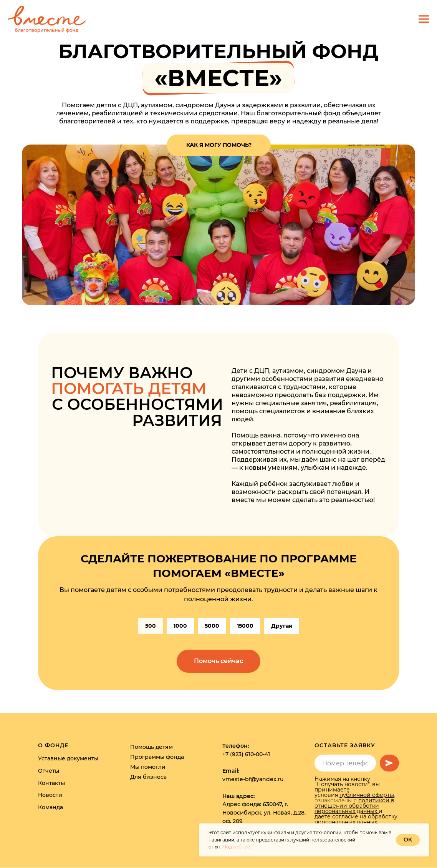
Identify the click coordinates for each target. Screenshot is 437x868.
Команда (50, 808)
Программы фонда (157, 757)
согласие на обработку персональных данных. (356, 820)
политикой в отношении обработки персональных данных (354, 806)
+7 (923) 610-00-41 (246, 755)
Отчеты (49, 771)
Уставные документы (68, 759)
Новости (50, 795)
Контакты (51, 783)
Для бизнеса (148, 777)
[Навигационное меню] (424, 19)
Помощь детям (151, 747)
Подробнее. (237, 847)
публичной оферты (367, 795)
